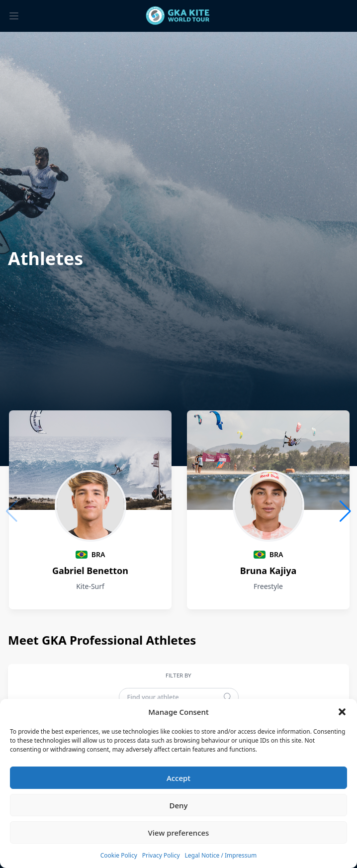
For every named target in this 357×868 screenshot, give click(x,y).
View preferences (179, 833)
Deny (179, 805)
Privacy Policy (161, 855)
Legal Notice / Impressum (221, 855)
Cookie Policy (119, 855)
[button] (342, 712)
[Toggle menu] (14, 16)
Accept (178, 778)
